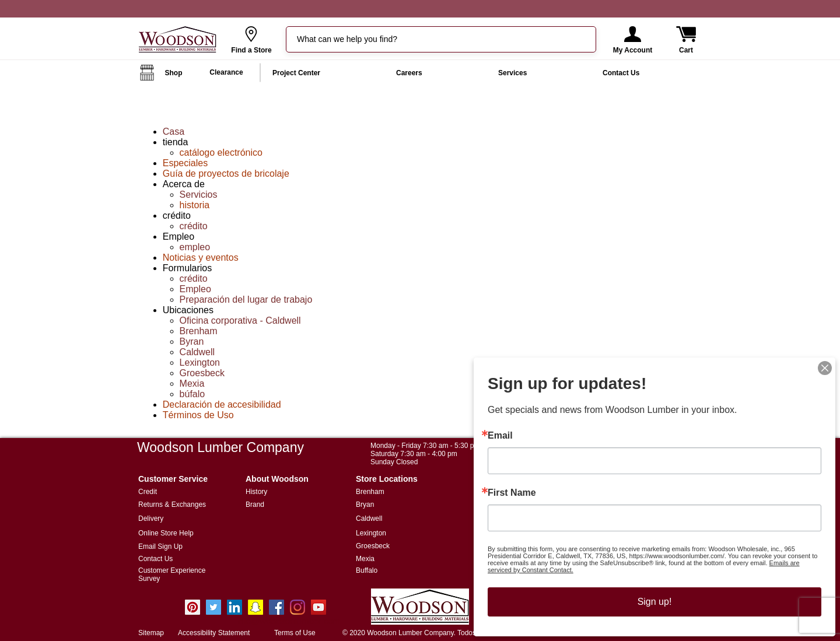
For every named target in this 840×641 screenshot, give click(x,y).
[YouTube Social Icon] (318, 607)
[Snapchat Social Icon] (256, 607)
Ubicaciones (188, 310)
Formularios (187, 268)
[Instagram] (297, 607)
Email (512, 441)
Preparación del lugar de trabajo (246, 300)
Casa (174, 132)
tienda (176, 142)
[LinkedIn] (235, 607)
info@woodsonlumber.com (288, 621)
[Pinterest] (192, 607)
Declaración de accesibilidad (222, 404)
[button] (633, 34)
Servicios (199, 195)
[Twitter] (213, 607)
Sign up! (654, 594)
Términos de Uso (198, 415)
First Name (523, 493)
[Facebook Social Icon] (276, 607)
